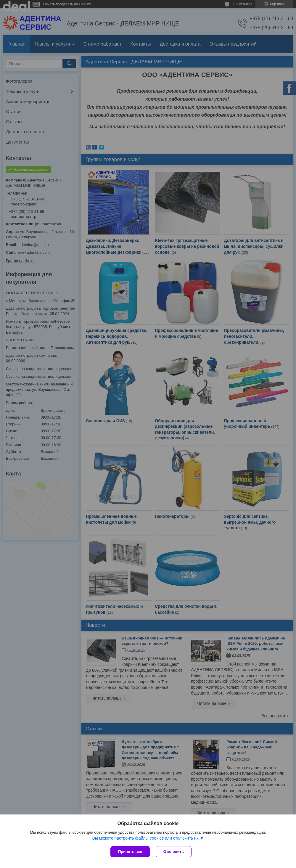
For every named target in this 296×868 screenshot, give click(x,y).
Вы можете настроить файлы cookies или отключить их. (146, 838)
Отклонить (174, 852)
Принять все (130, 852)
